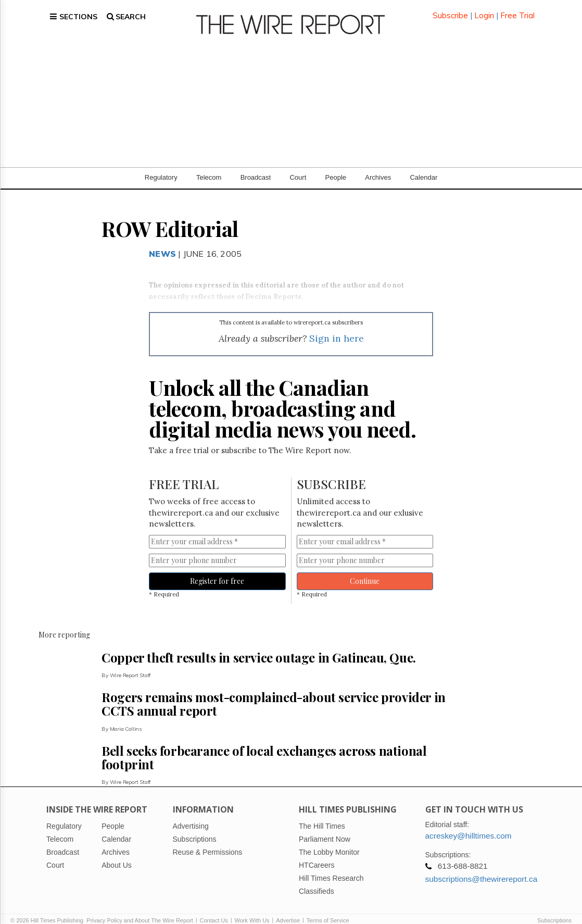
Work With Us (252, 909)
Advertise (288, 909)
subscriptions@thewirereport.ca (482, 868)
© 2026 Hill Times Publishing (48, 909)
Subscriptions (554, 909)
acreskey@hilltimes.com (469, 825)
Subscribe (450, 10)
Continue (365, 570)
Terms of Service (328, 909)
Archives (378, 166)
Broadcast (256, 166)
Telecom (209, 166)
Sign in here (337, 328)
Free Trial (517, 10)
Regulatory (161, 166)
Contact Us (214, 909)
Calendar (423, 166)
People (336, 166)
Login (484, 10)
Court (298, 166)
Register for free (217, 570)
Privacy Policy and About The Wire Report (140, 909)
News (162, 243)
